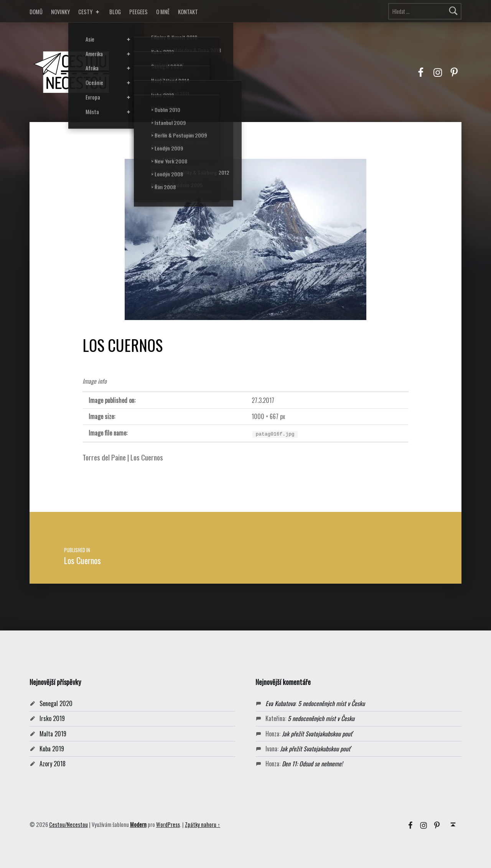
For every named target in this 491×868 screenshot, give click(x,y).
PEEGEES (138, 12)
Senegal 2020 (56, 703)
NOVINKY (60, 12)
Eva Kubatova (280, 703)
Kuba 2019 (52, 749)
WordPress (168, 824)
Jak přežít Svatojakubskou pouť (317, 734)
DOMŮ (36, 12)
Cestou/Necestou (68, 824)
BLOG (115, 12)
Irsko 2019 (52, 718)
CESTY (90, 12)
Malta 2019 (53, 734)
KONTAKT (188, 12)
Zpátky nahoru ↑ (203, 824)
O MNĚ (163, 12)
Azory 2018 (53, 764)
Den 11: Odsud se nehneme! (312, 764)
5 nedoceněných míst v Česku (331, 703)
